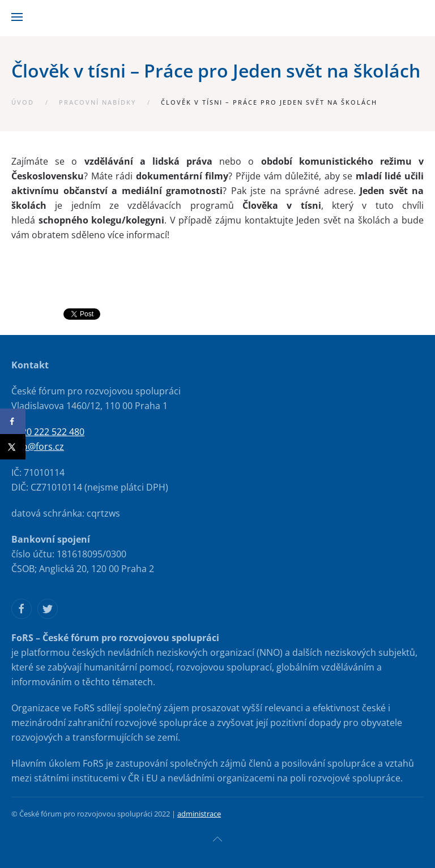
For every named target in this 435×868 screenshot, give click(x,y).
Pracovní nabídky (97, 102)
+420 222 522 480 (48, 432)
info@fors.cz (38, 446)
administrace (199, 814)
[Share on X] (13, 447)
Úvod (23, 102)
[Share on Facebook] (13, 421)
